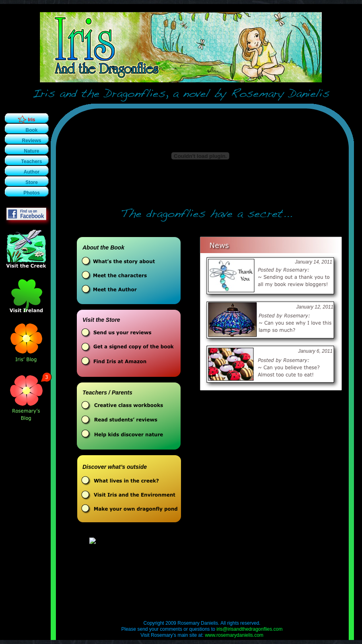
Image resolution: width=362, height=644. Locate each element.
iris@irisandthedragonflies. (249, 629)
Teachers (32, 162)
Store (32, 182)
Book (32, 130)
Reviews (31, 141)
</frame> (130, 553)
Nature (31, 151)
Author (32, 172)
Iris (31, 120)
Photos (32, 193)
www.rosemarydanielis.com (234, 635)
